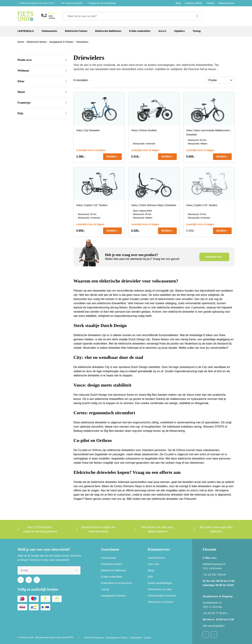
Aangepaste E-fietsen (113, 596)
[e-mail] (49, 570)
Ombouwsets (109, 558)
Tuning (105, 589)
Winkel (210, 3)
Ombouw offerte (194, 3)
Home (21, 42)
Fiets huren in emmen (160, 602)
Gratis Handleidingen (160, 583)
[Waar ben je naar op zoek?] (133, 16)
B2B (150, 577)
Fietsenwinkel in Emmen (162, 596)
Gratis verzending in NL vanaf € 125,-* (37, 3)
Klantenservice (226, 3)
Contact (147, 638)
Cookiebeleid (136, 638)
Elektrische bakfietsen (114, 570)
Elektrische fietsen (112, 564)
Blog (178, 3)
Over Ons (153, 564)
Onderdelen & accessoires (116, 583)
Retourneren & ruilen (160, 589)
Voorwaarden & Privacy (116, 638)
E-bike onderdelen (112, 577)
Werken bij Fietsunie (94, 638)
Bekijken (112, 156)
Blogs (151, 570)
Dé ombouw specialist (72, 3)
